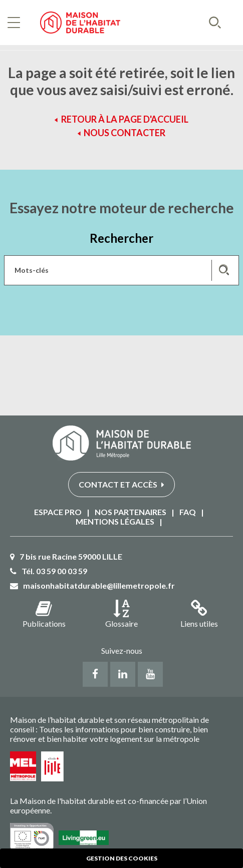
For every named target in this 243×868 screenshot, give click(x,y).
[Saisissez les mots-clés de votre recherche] (121, 270)
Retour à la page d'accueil (125, 119)
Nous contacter (125, 133)
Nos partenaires (131, 512)
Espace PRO (58, 512)
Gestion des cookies (122, 858)
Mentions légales (115, 521)
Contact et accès (121, 484)
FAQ (188, 512)
